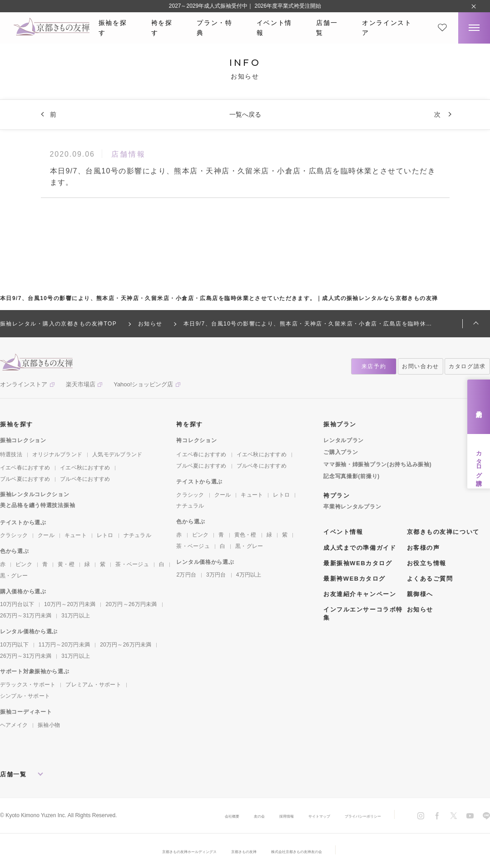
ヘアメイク (14, 725)
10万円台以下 (17, 604)
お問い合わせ (421, 366)
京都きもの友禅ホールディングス (170, 851)
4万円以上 (249, 575)
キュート (76, 535)
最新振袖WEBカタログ (358, 563)
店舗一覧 (327, 28)
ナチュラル (137, 535)
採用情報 (254, 816)
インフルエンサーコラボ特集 (363, 614)
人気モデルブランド (117, 454)
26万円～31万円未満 (26, 616)
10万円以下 (14, 645)
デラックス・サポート (28, 685)
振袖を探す (113, 28)
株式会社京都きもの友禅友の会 (317, 851)
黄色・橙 (245, 535)
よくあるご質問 (430, 579)
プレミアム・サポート (93, 685)
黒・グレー (14, 576)
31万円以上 (76, 616)
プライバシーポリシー (354, 816)
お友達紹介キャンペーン (360, 594)
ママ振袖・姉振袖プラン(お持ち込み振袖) (377, 464)
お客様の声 (423, 548)
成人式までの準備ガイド (360, 548)
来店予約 (479, 407)
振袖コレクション (23, 440)
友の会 (220, 816)
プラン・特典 (214, 28)
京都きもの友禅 (245, 851)
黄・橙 (66, 564)
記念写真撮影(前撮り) (351, 476)
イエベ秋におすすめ (85, 468)
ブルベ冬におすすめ (85, 479)
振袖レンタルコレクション (35, 494)
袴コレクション (196, 440)
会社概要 (187, 816)
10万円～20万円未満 (70, 604)
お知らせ (420, 609)
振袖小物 (49, 725)
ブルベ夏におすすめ (25, 479)
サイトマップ (296, 816)
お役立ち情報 (427, 563)
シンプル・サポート (25, 696)
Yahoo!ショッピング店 (143, 384)
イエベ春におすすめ (25, 468)
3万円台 (216, 575)
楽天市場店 (81, 384)
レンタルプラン (344, 440)
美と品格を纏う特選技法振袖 (37, 505)
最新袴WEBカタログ (354, 579)
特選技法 (11, 454)
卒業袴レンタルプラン (352, 507)
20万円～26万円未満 (131, 604)
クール (46, 535)
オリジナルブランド (57, 454)
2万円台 (186, 575)
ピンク (24, 564)
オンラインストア (387, 28)
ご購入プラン (341, 452)
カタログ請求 (479, 461)
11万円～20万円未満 (64, 645)
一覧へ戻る (245, 114)
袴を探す (162, 28)
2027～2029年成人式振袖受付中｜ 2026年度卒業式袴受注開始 (245, 6)
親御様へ (420, 594)
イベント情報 (274, 28)
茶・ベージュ (132, 564)
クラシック (14, 535)
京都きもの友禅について (443, 532)
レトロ (105, 535)
